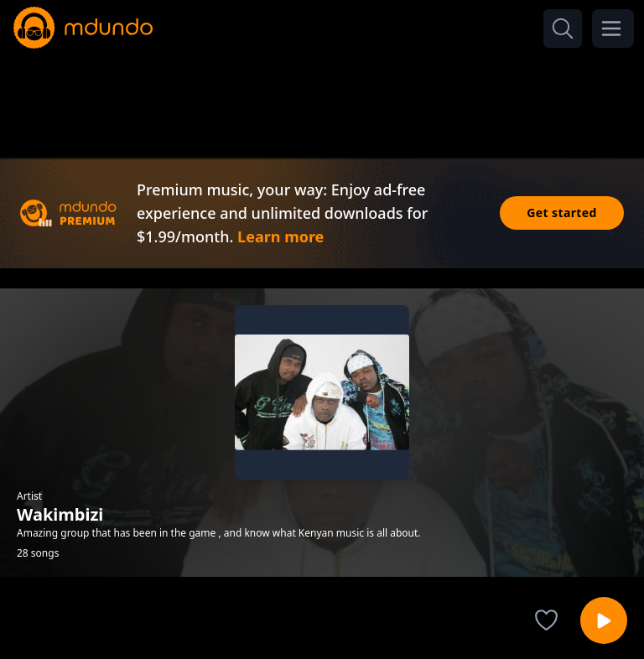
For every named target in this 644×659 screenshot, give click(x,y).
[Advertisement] (322, 99)
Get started (562, 213)
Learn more (280, 236)
